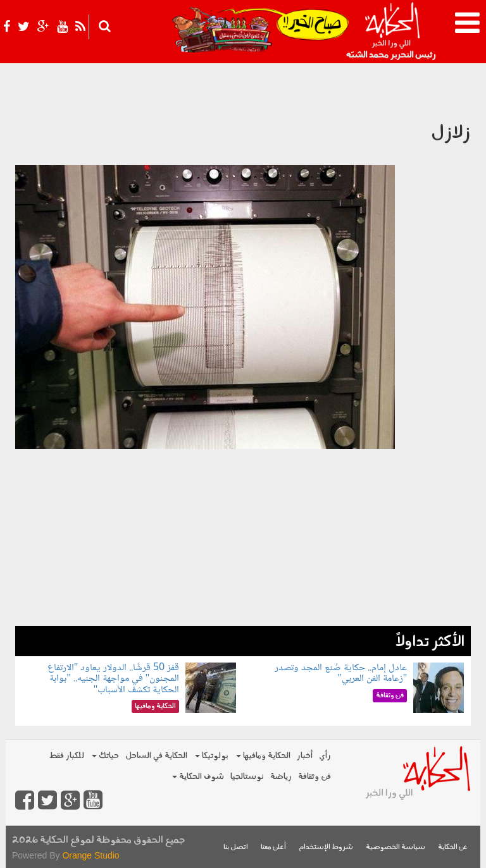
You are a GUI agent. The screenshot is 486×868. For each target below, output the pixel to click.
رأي (325, 756)
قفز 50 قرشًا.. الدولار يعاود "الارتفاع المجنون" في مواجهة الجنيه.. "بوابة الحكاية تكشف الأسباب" (114, 679)
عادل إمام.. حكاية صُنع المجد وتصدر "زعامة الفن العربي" (341, 674)
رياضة (281, 777)
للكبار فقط (66, 756)
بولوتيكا (212, 756)
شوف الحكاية (198, 777)
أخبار (305, 756)
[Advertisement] (243, 537)
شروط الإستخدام (326, 847)
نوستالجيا (247, 777)
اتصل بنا (236, 847)
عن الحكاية (453, 847)
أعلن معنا (273, 847)
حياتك (105, 756)
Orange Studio (90, 855)
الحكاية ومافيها (263, 756)
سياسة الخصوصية (396, 847)
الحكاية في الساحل (156, 756)
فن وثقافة (315, 777)
